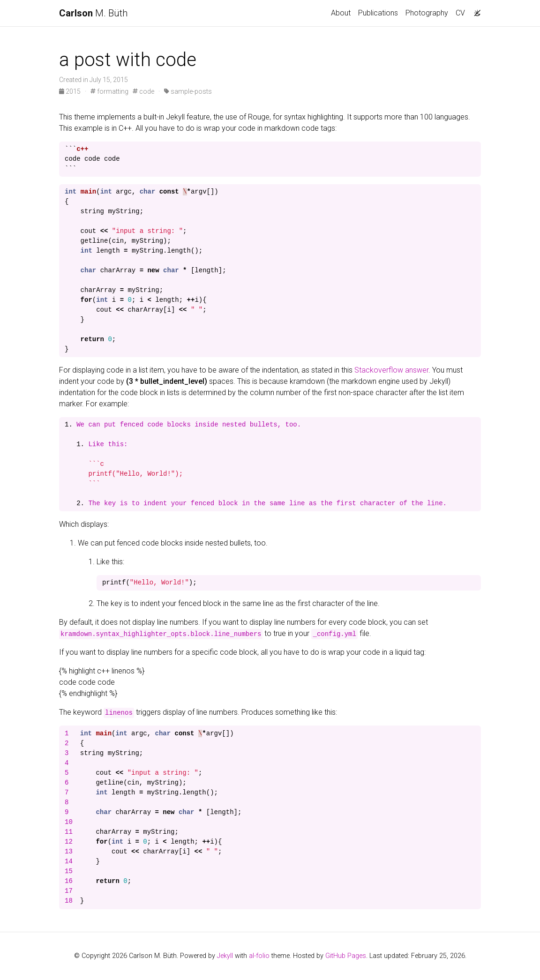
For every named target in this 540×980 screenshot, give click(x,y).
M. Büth (93, 13)
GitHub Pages (346, 956)
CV (460, 13)
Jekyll (225, 956)
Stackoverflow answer (391, 370)
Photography (427, 13)
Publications (378, 13)
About (341, 13)
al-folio (259, 956)
